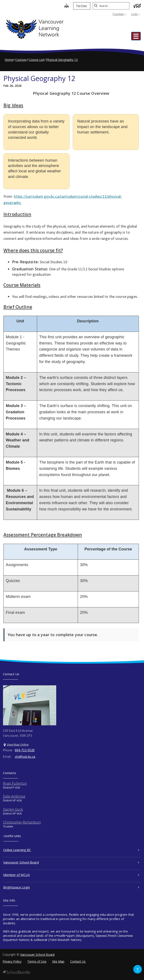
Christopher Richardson (22, 822)
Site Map (58, 961)
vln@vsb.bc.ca (25, 756)
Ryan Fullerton (15, 783)
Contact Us (78, 961)
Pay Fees (80, 6)
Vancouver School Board (71, 862)
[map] (65, 6)
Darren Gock (13, 809)
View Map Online (18, 744)
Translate (120, 14)
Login (136, 14)
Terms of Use (37, 961)
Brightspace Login (71, 887)
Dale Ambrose (14, 796)
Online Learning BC (71, 850)
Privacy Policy (12, 961)
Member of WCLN (71, 875)
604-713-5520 (25, 750)
